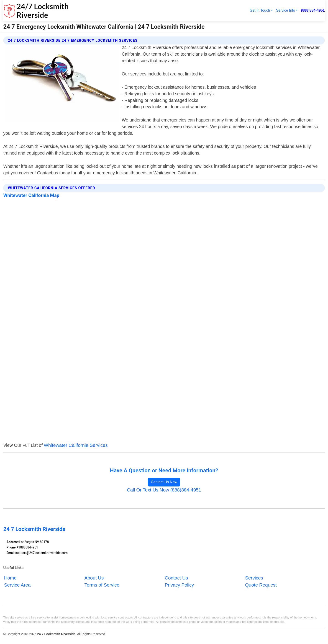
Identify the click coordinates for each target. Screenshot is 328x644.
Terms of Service (102, 585)
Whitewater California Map (31, 195)
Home (10, 578)
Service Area (17, 585)
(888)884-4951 (313, 10)
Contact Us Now (164, 482)
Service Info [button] (286, 10)
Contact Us (176, 578)
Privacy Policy (179, 585)
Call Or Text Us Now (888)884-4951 (164, 490)
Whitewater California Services (76, 445)
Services (254, 578)
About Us (94, 578)
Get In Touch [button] (260, 10)
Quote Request (261, 585)
